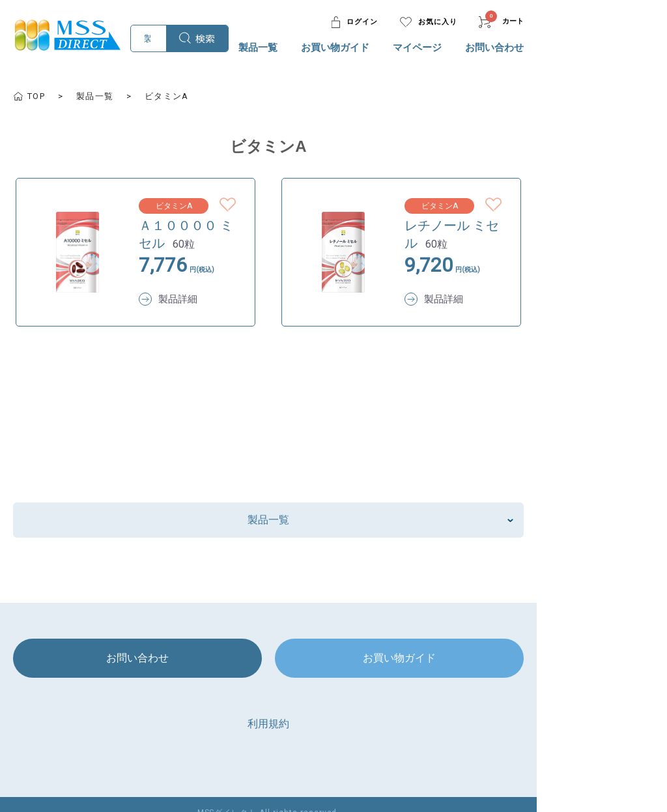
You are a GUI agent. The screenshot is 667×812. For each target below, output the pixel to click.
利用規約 (333, 707)
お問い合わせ (623, 48)
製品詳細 (179, 282)
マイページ (546, 48)
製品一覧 (387, 48)
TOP (37, 96)
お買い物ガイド (464, 48)
